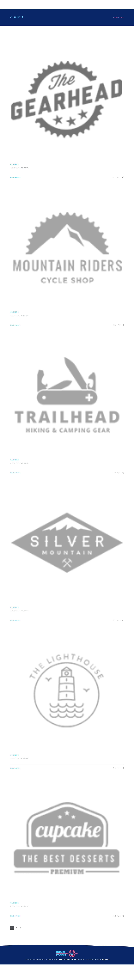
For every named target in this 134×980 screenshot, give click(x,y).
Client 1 (14, 164)
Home (116, 17)
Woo (122, 17)
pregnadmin (24, 168)
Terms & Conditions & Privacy (68, 960)
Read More (15, 177)
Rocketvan (106, 960)
